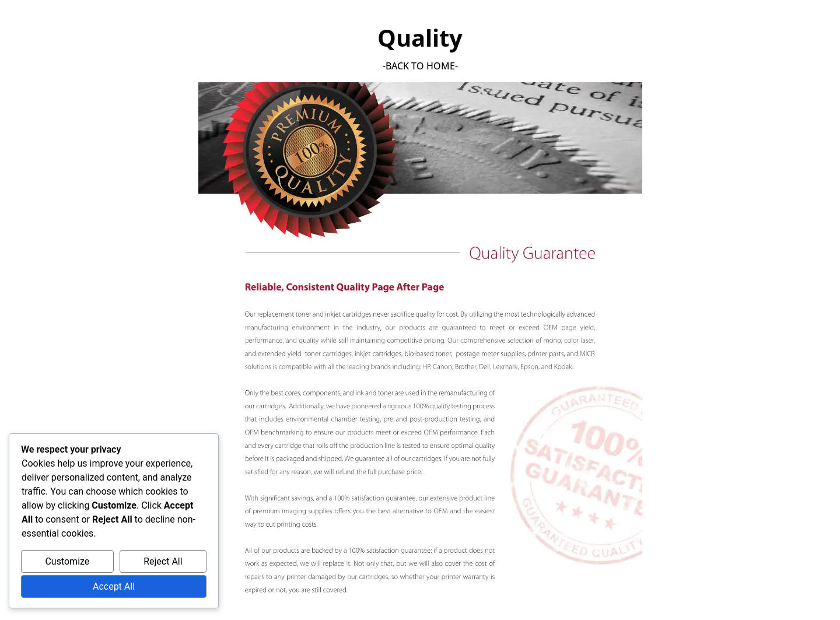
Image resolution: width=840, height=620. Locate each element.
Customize (67, 561)
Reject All (163, 561)
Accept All (114, 586)
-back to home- (420, 66)
